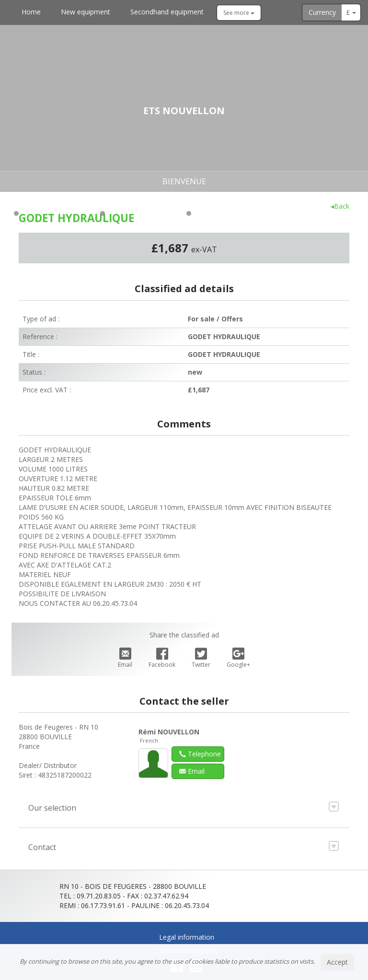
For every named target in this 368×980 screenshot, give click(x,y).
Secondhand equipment (167, 12)
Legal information (187, 937)
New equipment (86, 12)
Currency (322, 12)
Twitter (201, 658)
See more (239, 13)
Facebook (162, 658)
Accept (337, 962)
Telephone (200, 754)
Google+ (238, 658)
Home (31, 12)
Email (125, 658)
